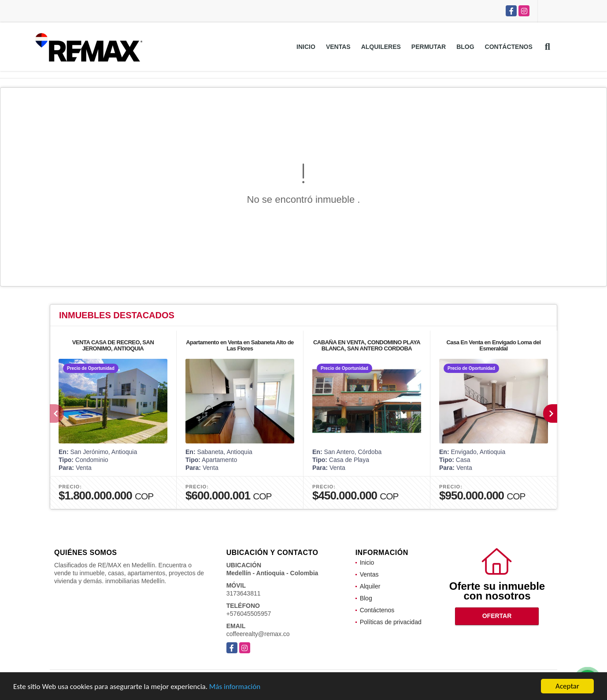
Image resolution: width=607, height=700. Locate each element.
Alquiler (370, 586)
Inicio (306, 47)
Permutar (429, 47)
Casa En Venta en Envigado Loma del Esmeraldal (493, 345)
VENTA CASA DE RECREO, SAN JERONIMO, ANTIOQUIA (113, 345)
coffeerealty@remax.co (258, 634)
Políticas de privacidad (391, 622)
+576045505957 (249, 614)
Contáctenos (509, 47)
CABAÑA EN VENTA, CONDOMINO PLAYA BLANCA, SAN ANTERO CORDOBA (367, 345)
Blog (465, 47)
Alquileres (381, 47)
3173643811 (244, 593)
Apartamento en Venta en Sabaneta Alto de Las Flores (240, 345)
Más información (235, 687)
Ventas (338, 47)
